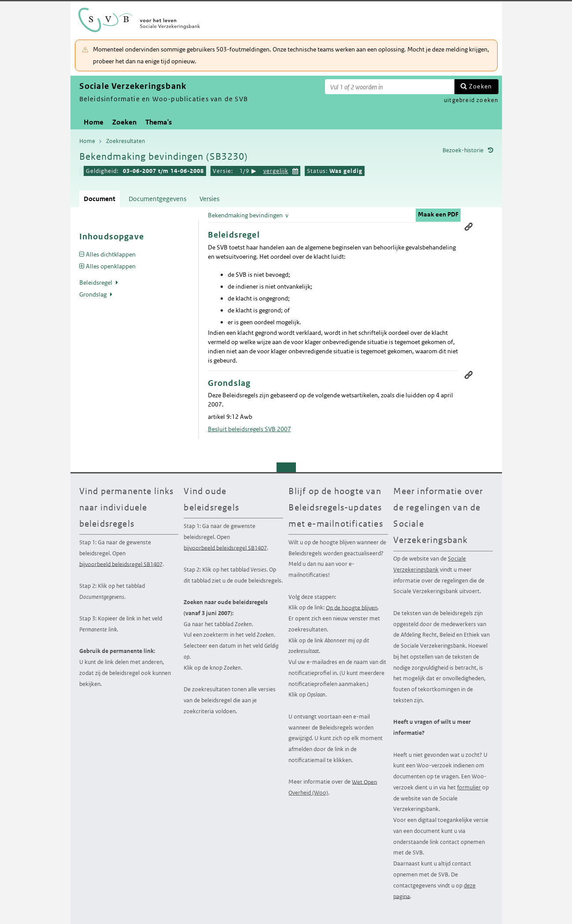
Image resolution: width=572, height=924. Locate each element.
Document (100, 199)
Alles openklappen (111, 266)
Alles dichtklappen (111, 254)
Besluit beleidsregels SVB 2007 (249, 429)
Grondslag (94, 294)
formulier (469, 787)
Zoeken (480, 86)
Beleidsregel (96, 282)
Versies (209, 199)
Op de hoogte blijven (352, 607)
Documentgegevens (157, 199)
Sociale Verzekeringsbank (430, 564)
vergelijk (276, 171)
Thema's (159, 122)
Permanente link (469, 227)
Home (94, 122)
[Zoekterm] (390, 87)
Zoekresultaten (125, 141)
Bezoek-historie (463, 150)
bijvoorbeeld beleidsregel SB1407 (121, 564)
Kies (295, 170)
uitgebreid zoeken (471, 100)
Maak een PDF (438, 214)
